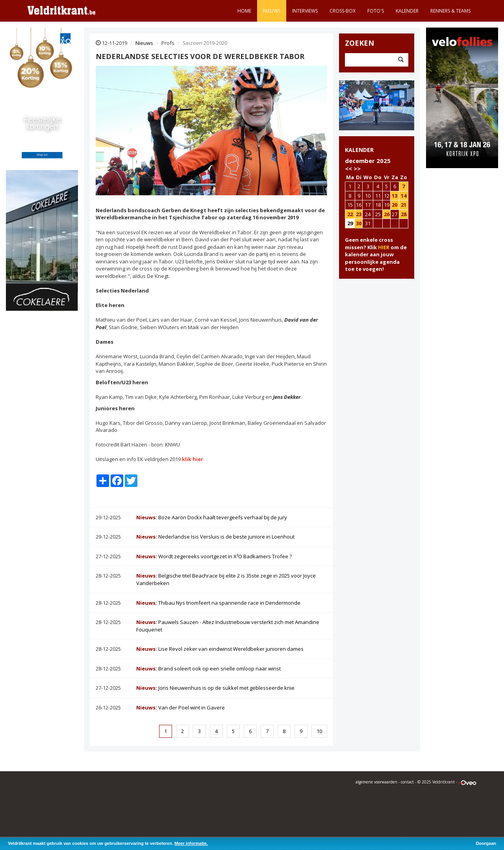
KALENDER (359, 150)
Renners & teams (450, 11)
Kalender (407, 11)
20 (395, 205)
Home (244, 11)
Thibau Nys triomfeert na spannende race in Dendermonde (218, 603)
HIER (384, 247)
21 (404, 205)
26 (387, 214)
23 (359, 214)
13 (395, 196)
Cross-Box (343, 11)
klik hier (193, 459)
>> (357, 169)
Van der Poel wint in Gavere (181, 707)
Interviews (305, 11)
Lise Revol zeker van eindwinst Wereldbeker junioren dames (220, 649)
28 (404, 214)
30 (359, 223)
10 (319, 731)
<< (348, 169)
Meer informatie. (191, 843)
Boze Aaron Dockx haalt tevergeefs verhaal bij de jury (212, 517)
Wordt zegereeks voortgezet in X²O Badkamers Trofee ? (214, 556)
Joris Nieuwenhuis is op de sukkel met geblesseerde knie (215, 688)
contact (407, 782)
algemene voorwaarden (376, 782)
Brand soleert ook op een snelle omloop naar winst (208, 669)
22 (350, 214)
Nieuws (272, 11)
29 (350, 223)
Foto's (376, 11)
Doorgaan (486, 843)
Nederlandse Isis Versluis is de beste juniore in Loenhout (215, 537)
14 (404, 196)
